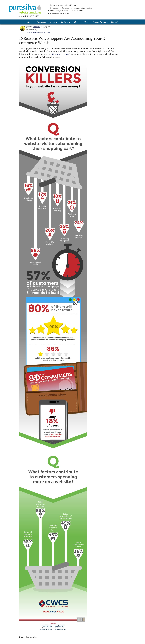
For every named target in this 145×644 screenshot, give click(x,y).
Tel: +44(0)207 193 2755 (29, 16)
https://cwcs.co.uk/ (60, 54)
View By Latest (45, 32)
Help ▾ (77, 22)
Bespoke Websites (100, 22)
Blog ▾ (86, 22)
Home (30, 22)
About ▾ (54, 22)
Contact (114, 22)
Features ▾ (66, 22)
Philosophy (41, 22)
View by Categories (33, 32)
